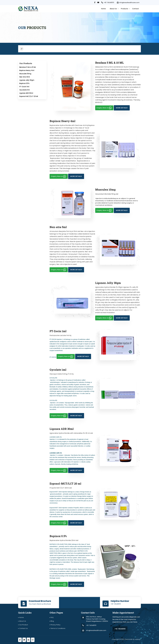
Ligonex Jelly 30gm (27, 80)
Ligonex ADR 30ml (26, 93)
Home (103, 9)
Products (124, 9)
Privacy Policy (55, 625)
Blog (52, 621)
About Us (113, 9)
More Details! (122, 108)
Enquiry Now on (104, 108)
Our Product (24, 625)
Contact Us (23, 628)
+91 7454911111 (108, 2)
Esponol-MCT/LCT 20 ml (29, 96)
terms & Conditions (58, 628)
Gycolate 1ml (24, 90)
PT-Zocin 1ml (24, 87)
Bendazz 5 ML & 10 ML (28, 67)
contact (135, 9)
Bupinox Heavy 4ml (27, 70)
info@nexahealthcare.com (128, 2)
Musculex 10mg (25, 74)
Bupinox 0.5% (24, 83)
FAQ (52, 617)
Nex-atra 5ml (25, 77)
